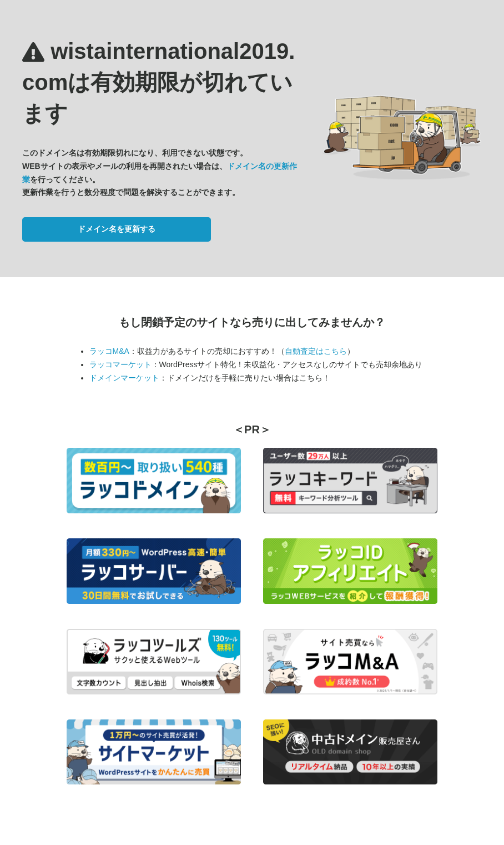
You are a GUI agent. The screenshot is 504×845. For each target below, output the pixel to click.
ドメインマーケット (124, 378)
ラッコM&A (109, 351)
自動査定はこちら (316, 351)
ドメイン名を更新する (117, 229)
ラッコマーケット (120, 364)
